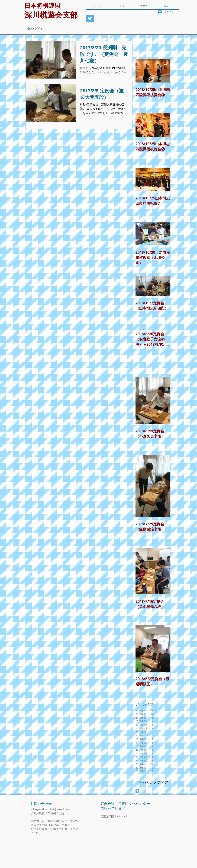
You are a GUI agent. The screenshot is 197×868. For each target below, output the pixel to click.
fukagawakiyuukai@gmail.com (51, 809)
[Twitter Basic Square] (137, 791)
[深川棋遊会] (90, 19)
